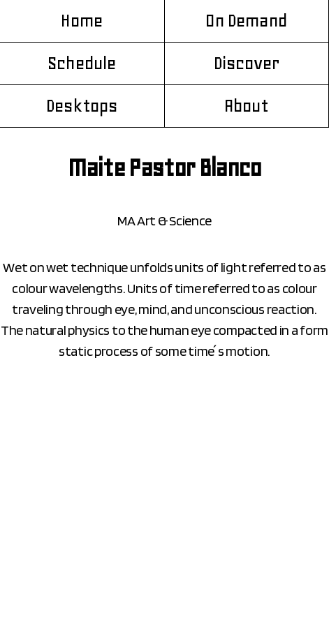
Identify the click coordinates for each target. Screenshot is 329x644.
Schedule (82, 63)
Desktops (82, 106)
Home (82, 21)
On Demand (246, 21)
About (247, 106)
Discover (247, 63)
